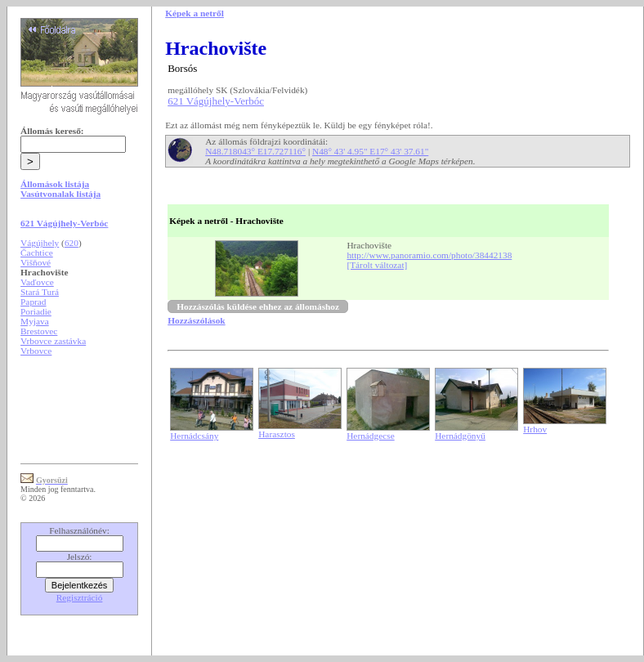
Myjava (35, 321)
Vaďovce (37, 282)
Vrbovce (36, 351)
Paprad (33, 302)
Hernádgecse (371, 436)
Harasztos (277, 434)
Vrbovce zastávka (53, 341)
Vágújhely (40, 243)
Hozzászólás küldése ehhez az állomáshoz (258, 306)
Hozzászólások (196, 320)
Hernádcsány (194, 436)
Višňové (36, 262)
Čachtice (37, 253)
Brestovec (39, 331)
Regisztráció (80, 597)
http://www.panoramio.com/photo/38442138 (429, 255)
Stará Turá (40, 292)
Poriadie (36, 311)
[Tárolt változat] (377, 265)
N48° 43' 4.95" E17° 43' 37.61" (370, 151)
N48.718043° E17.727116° (255, 151)
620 (72, 243)
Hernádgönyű (460, 436)
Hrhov (535, 429)
